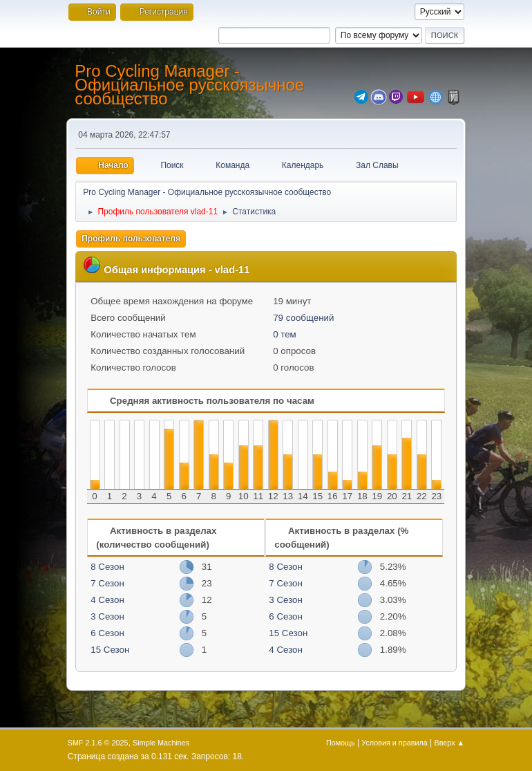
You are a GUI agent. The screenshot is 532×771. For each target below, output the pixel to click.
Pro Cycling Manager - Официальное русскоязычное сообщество (189, 85)
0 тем (285, 334)
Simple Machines (161, 743)
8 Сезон (107, 567)
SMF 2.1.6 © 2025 (98, 743)
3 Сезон (107, 616)
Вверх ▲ (450, 743)
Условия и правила (394, 743)
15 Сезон (110, 650)
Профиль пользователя (131, 239)
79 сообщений (303, 318)
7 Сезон (107, 583)
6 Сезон (107, 633)
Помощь (341, 743)
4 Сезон (107, 600)
